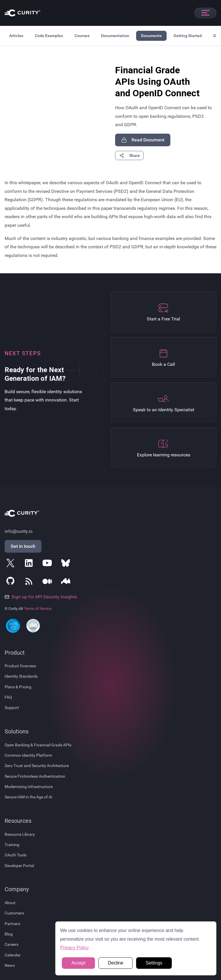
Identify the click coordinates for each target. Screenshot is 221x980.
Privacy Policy (75, 948)
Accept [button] (78, 963)
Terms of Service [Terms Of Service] (38, 609)
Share (129, 155)
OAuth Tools (16, 855)
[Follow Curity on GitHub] (12, 583)
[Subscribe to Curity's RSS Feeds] (30, 583)
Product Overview (20, 666)
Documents (151, 36)
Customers (14, 913)
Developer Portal (19, 866)
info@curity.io (19, 531)
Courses (82, 36)
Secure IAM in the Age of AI (28, 797)
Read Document (143, 140)
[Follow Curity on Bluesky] (67, 564)
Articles (16, 36)
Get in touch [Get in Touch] (23, 546)
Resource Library (20, 834)
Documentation (115, 36)
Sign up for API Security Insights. (41, 597)
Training (12, 845)
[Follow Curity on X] (12, 564)
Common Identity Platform (28, 755)
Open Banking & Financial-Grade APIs (38, 745)
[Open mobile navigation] (205, 13)
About (10, 903)
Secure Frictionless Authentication (35, 776)
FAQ (8, 697)
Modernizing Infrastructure (29, 787)
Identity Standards (21, 676)
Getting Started (188, 36)
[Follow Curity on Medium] (48, 583)
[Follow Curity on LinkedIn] (30, 564)
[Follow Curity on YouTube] (48, 564)
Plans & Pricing (18, 687)
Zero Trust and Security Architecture (37, 766)
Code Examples (49, 36)
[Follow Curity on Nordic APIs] (67, 583)
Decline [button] (116, 963)
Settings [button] (154, 963)
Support (12, 708)
